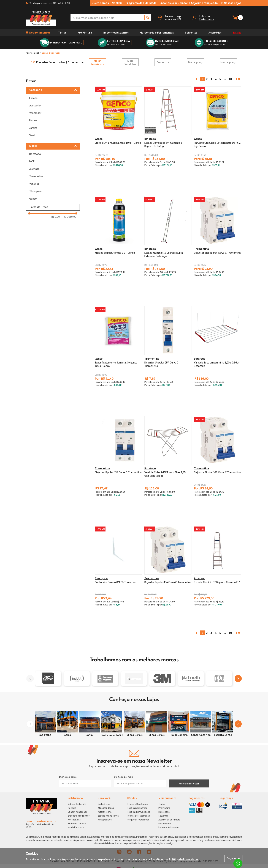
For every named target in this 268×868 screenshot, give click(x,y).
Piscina (33, 120)
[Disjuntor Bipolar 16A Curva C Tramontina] (217, 466)
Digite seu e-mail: (123, 777)
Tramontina (36, 176)
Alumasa (34, 168)
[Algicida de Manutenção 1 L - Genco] (118, 246)
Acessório (35, 105)
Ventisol (34, 183)
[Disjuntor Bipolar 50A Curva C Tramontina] (217, 246)
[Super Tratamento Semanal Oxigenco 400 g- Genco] (118, 356)
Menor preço (228, 62)
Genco (33, 198)
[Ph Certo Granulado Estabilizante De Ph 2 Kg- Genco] (217, 136)
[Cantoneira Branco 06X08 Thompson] (118, 575)
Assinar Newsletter (189, 783)
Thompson (36, 191)
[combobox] (111, 18)
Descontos (163, 62)
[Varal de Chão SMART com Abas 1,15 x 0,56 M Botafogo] (168, 466)
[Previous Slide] (30, 679)
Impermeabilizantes (116, 32)
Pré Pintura (85, 32)
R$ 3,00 (55, 217)
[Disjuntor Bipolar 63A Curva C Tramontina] (118, 466)
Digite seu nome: (68, 777)
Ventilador (35, 113)
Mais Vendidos (130, 62)
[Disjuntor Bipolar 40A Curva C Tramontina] (168, 575)
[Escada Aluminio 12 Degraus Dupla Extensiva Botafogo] (168, 246)
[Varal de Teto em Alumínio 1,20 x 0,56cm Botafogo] (217, 356)
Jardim (33, 128)
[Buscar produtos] (148, 18)
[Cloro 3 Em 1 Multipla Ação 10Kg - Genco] (118, 136)
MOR (32, 161)
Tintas (62, 32)
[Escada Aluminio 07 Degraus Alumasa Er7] (217, 575)
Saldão (237, 32)
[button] (170, 18)
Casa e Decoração (51, 53)
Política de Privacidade (183, 859)
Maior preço (196, 62)
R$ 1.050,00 (68, 217)
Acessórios (215, 32)
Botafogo (35, 154)
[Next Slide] (238, 679)
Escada (33, 98)
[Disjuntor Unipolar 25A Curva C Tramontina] (168, 356)
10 (228, 79)
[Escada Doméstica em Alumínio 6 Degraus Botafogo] (168, 136)
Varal (32, 135)
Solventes (191, 32)
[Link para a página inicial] (32, 53)
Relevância (97, 62)
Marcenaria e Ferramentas (157, 32)
